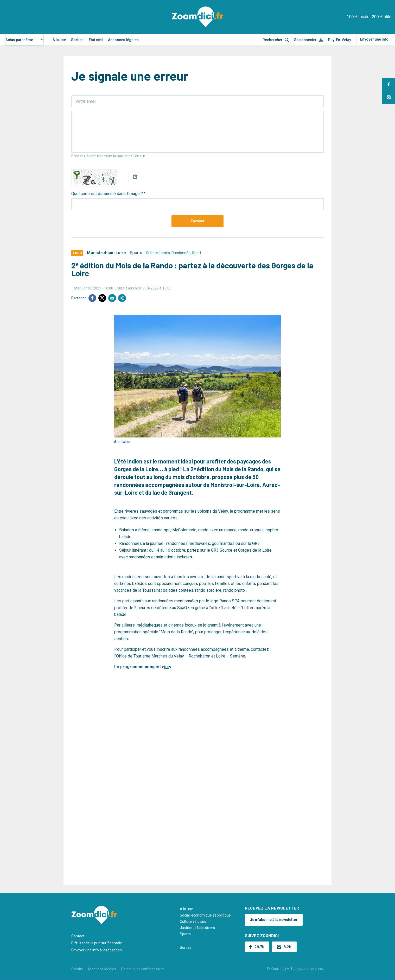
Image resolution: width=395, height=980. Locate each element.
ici (166, 667)
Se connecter (305, 40)
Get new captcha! (135, 177)
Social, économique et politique (205, 915)
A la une (186, 909)
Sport (197, 253)
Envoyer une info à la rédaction (97, 950)
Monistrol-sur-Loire (106, 253)
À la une (59, 40)
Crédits (77, 969)
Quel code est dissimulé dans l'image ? (107, 194)
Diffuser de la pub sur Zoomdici (97, 943)
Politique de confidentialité (143, 969)
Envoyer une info (374, 39)
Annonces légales (123, 40)
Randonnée (181, 253)
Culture (152, 253)
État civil (96, 40)
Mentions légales (102, 969)
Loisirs (165, 253)
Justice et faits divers (197, 928)
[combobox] (24, 40)
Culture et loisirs (193, 921)
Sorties (77, 40)
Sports (136, 253)
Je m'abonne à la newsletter (274, 920)
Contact (78, 936)
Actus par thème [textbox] (19, 40)
